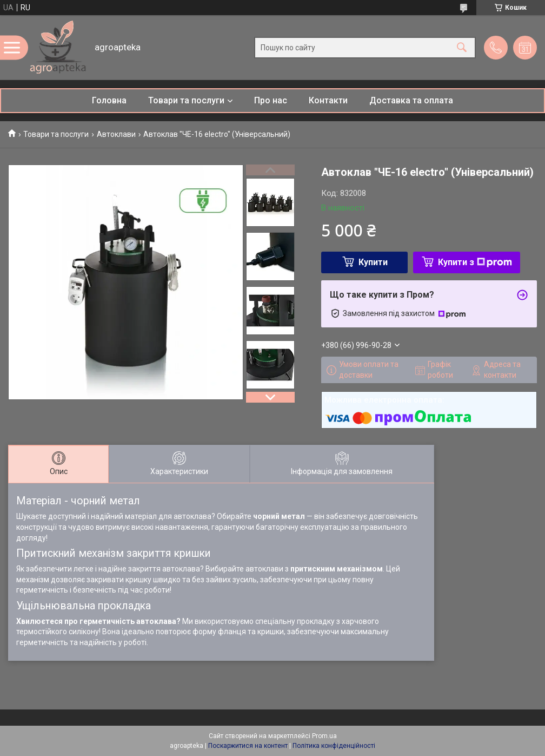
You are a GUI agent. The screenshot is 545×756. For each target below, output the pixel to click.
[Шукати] (462, 47)
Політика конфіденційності (334, 746)
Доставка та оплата (411, 100)
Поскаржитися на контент (248, 746)
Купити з (475, 262)
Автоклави (116, 134)
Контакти (328, 100)
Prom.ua (324, 736)
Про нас (271, 100)
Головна (109, 100)
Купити (373, 262)
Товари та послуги (186, 100)
